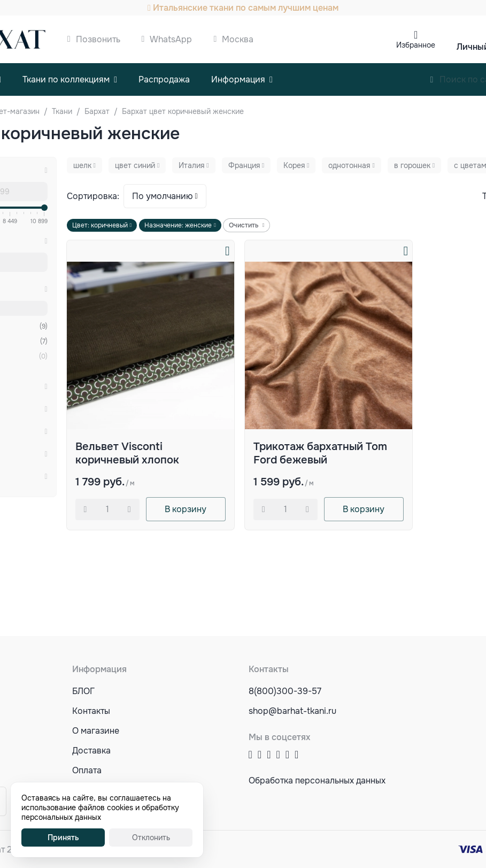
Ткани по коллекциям (66, 79)
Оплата (87, 770)
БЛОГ (83, 691)
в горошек (412, 165)
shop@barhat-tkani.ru (292, 711)
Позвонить (98, 39)
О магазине (96, 731)
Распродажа (164, 79)
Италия (191, 165)
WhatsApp (171, 39)
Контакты (91, 711)
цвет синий (135, 165)
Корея (294, 165)
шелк (82, 165)
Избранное (416, 45)
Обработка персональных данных (317, 781)
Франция (244, 165)
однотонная (349, 165)
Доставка (91, 751)
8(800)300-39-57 (285, 691)
